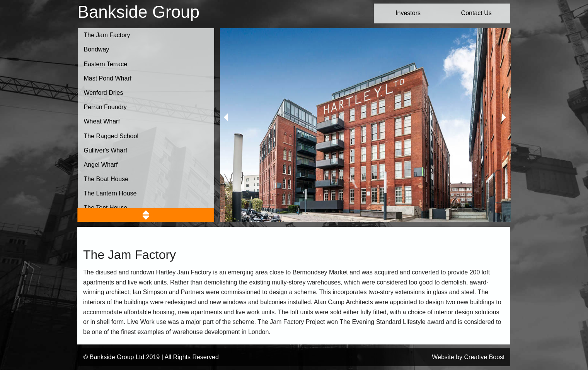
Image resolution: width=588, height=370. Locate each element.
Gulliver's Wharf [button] (106, 150)
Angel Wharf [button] (101, 165)
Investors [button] (408, 13)
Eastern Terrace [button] (106, 64)
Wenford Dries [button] (104, 93)
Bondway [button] (97, 49)
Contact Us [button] (476, 13)
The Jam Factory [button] (107, 35)
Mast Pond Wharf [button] (108, 78)
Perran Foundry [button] (105, 107)
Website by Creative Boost (468, 357)
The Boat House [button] (106, 179)
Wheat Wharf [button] (102, 121)
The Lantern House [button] (110, 193)
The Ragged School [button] (111, 136)
